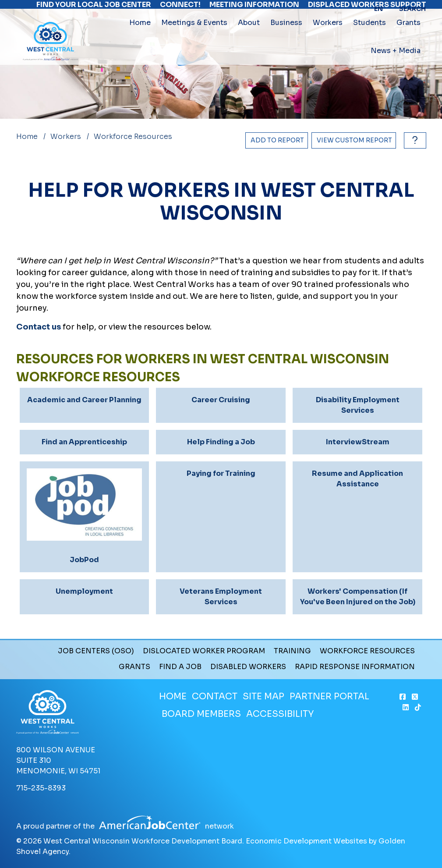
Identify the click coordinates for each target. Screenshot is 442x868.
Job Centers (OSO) (96, 651)
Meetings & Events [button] (194, 41)
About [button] (249, 41)
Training (292, 651)
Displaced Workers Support (367, 9)
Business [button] (286, 41)
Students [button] (370, 41)
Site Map (263, 696)
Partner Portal (329, 696)
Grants (134, 667)
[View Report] (354, 140)
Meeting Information (254, 9)
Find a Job (180, 667)
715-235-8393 (41, 788)
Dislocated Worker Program (204, 651)
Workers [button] (328, 41)
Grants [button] (408, 41)
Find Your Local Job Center (94, 9)
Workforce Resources (367, 651)
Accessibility (280, 714)
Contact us (39, 327)
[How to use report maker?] (413, 140)
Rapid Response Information (355, 667)
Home (140, 41)
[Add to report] (277, 140)
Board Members (201, 714)
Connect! (180, 9)
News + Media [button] (396, 69)
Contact (215, 696)
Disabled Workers (248, 667)
